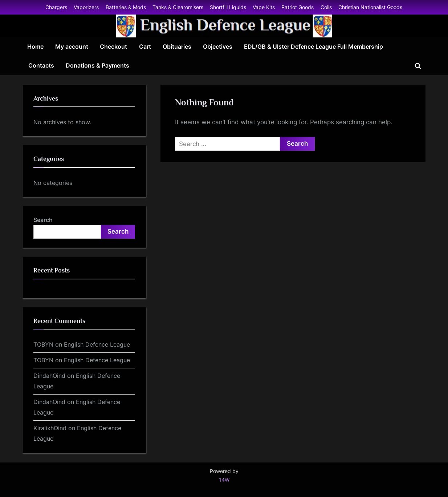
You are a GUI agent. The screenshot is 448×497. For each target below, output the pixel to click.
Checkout (113, 47)
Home (35, 47)
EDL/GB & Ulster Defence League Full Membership (313, 47)
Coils (326, 7)
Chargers (56, 7)
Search (43, 220)
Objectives (218, 47)
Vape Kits (264, 7)
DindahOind (49, 376)
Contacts (41, 65)
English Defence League (97, 344)
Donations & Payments (97, 65)
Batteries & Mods (126, 7)
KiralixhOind (50, 428)
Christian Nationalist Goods (370, 7)
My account (72, 47)
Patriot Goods (298, 7)
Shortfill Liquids (228, 7)
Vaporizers (86, 7)
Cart (145, 47)
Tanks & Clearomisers (178, 7)
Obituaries (177, 47)
